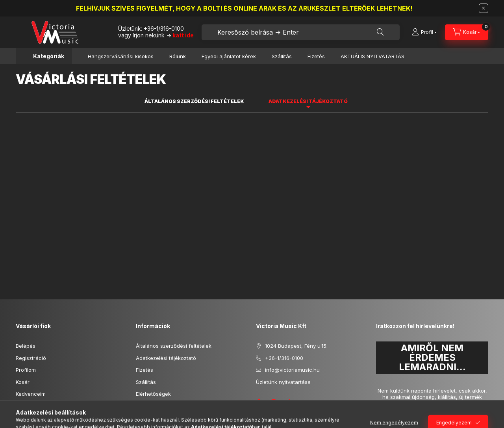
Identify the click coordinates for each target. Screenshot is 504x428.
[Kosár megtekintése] (467, 32)
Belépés (26, 346)
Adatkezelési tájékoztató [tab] (308, 101)
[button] (44, 56)
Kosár (23, 382)
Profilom (26, 370)
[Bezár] (484, 8)
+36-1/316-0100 (164, 29)
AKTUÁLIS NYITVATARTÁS (372, 56)
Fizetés (316, 56)
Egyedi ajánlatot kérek (229, 56)
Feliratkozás (399, 418)
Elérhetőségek (153, 394)
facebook (258, 402)
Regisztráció (31, 358)
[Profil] (424, 32)
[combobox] (301, 32)
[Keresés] (380, 32)
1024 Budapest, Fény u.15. (296, 346)
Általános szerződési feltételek (174, 346)
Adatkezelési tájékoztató (166, 358)
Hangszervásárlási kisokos (121, 56)
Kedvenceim (31, 394)
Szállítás (282, 56)
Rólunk (178, 56)
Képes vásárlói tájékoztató (48, 406)
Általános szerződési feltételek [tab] (194, 101)
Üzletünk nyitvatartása (283, 382)
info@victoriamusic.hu (292, 370)
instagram (274, 402)
